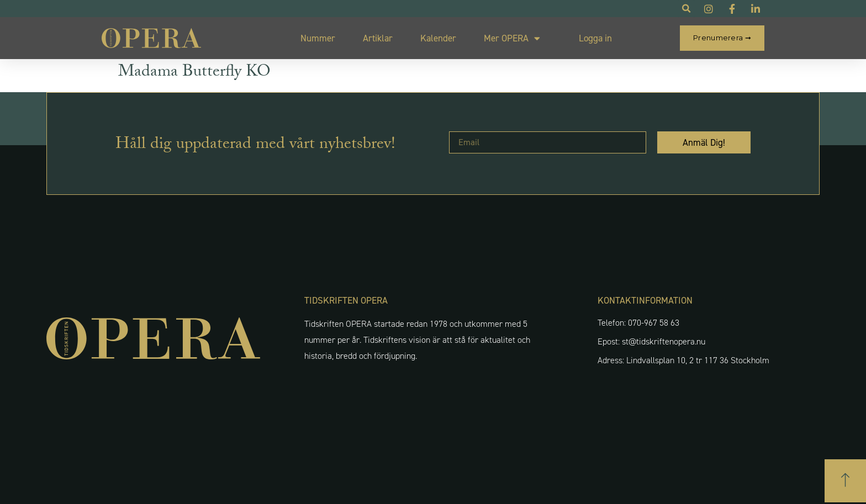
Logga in (595, 38)
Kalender (438, 38)
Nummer (318, 38)
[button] (845, 481)
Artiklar (378, 38)
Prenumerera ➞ (722, 38)
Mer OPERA (512, 38)
